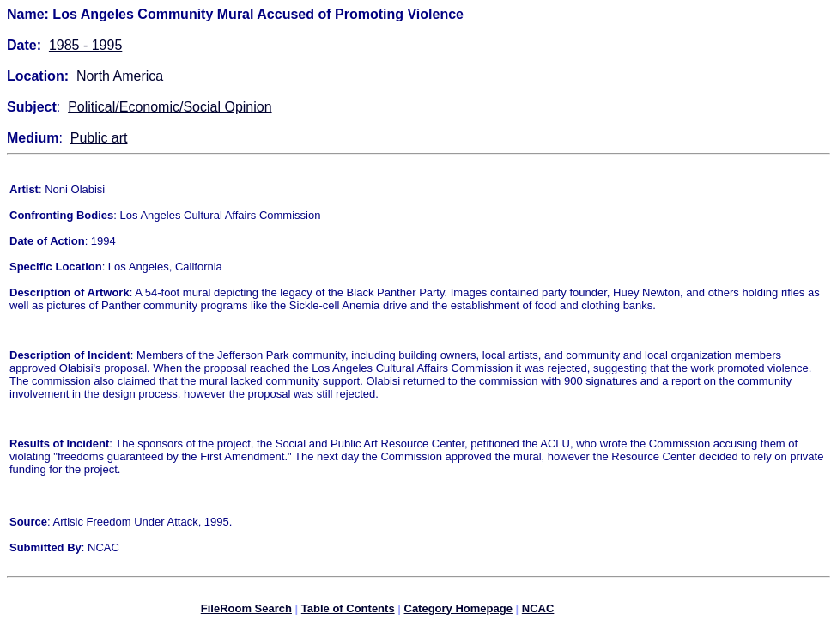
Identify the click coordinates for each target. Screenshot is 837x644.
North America (120, 76)
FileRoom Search (246, 611)
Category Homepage (458, 611)
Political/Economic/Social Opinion (170, 107)
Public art (99, 138)
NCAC (538, 611)
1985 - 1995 (85, 45)
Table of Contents (348, 611)
